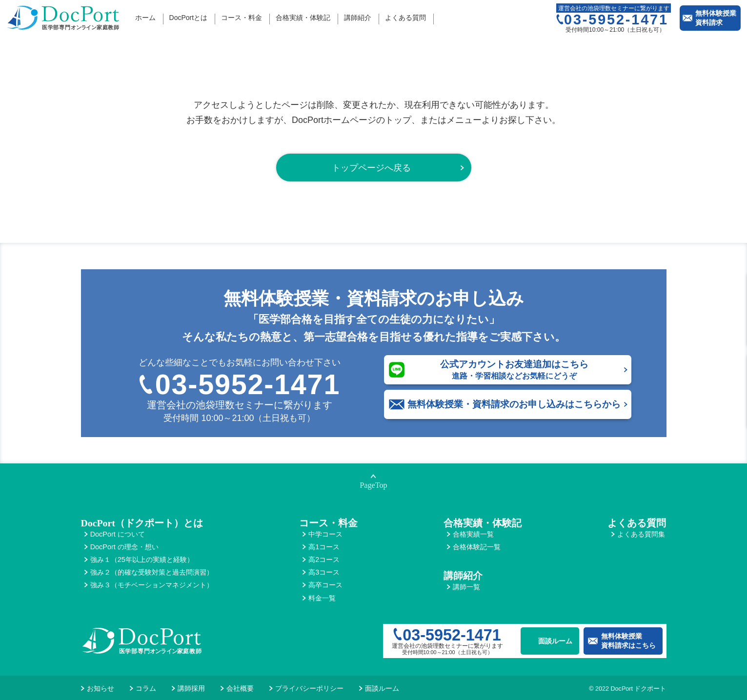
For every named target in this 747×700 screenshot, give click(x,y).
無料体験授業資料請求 (716, 18)
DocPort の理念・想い (124, 547)
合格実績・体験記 (303, 18)
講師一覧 (466, 587)
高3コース (324, 572)
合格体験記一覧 (477, 547)
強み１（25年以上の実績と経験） (142, 560)
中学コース (325, 534)
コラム (146, 688)
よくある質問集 (641, 534)
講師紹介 (358, 18)
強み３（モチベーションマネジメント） (152, 585)
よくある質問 (405, 18)
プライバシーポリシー (309, 688)
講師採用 (191, 688)
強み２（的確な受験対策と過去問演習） (152, 572)
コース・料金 (242, 18)
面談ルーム (555, 641)
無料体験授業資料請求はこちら (628, 641)
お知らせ (101, 688)
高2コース (324, 560)
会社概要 (240, 688)
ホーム (145, 18)
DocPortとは (189, 18)
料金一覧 (322, 598)
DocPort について (118, 534)
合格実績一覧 (473, 534)
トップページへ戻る (371, 168)
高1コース (324, 547)
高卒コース (325, 585)
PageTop (373, 485)
